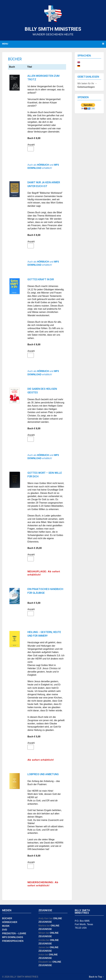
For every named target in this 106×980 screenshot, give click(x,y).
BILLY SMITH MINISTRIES (53, 29)
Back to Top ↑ (96, 977)
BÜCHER (7, 918)
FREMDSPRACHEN (13, 941)
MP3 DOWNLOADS (13, 937)
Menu (5, 44)
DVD (5, 930)
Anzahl (31, 145)
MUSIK (6, 926)
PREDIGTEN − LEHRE (14, 933)
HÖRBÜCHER (10, 922)
